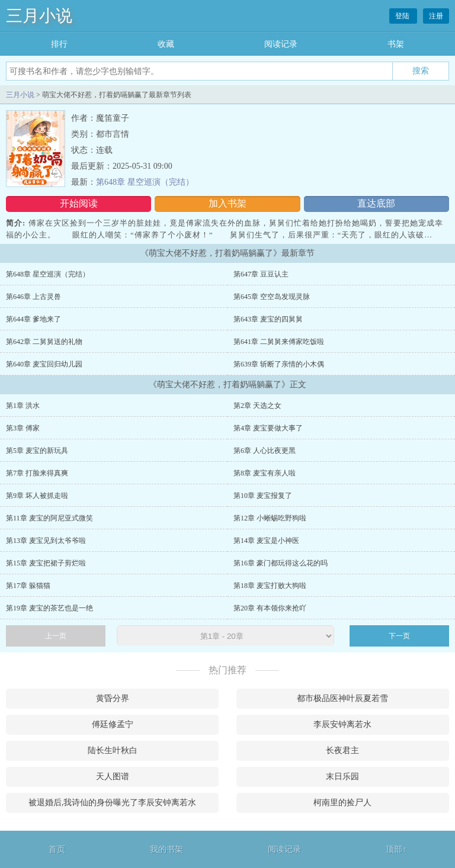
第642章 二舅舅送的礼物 (44, 342)
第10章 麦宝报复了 (263, 496)
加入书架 (227, 203)
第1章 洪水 (23, 406)
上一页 (56, 636)
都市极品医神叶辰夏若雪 (342, 698)
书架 (396, 44)
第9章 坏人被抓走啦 (37, 496)
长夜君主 (342, 750)
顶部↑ (396, 849)
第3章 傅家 (23, 428)
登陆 (403, 16)
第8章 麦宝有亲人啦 (265, 473)
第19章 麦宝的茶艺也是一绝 (49, 608)
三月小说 (39, 16)
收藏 (166, 44)
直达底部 (376, 203)
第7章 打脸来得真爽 (37, 473)
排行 (59, 44)
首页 (57, 849)
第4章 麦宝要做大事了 (268, 428)
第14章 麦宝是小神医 (266, 541)
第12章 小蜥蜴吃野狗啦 (270, 518)
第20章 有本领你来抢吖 (270, 608)
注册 (436, 16)
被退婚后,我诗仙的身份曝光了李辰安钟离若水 (113, 803)
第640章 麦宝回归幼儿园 (44, 364)
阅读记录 (281, 44)
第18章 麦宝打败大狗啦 (270, 586)
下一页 (399, 636)
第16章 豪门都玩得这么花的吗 (281, 563)
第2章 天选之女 (257, 406)
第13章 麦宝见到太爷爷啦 (46, 541)
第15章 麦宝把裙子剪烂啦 (46, 563)
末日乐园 (342, 777)
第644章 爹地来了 (33, 319)
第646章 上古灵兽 (33, 297)
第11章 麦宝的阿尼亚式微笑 (49, 518)
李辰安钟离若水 (342, 724)
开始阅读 (79, 203)
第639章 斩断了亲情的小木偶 (279, 364)
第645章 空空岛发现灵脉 (272, 297)
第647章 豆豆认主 (261, 274)
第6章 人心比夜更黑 (265, 451)
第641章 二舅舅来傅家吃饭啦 (279, 342)
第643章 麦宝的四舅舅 (268, 319)
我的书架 (166, 849)
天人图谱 (113, 777)
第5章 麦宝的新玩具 (37, 451)
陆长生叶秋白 (113, 750)
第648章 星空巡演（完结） (145, 182)
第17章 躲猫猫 (28, 586)
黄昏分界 (113, 698)
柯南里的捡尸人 (342, 803)
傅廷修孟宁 (113, 724)
